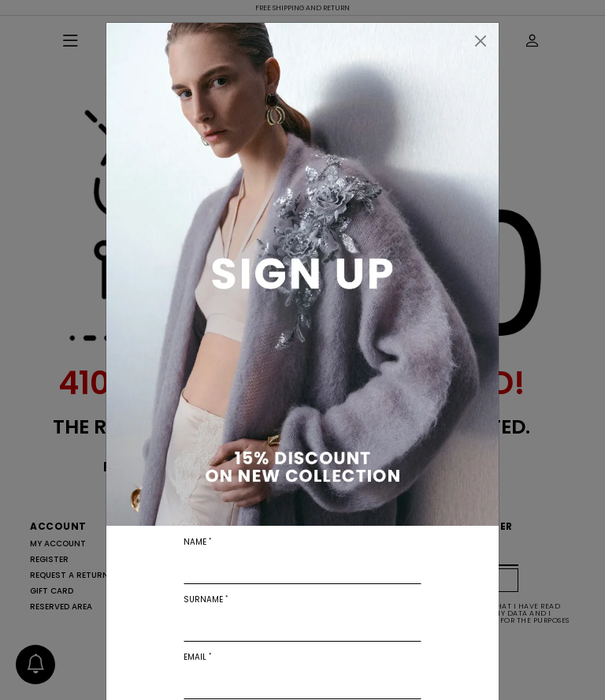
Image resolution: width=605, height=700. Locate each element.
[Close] (481, 41)
